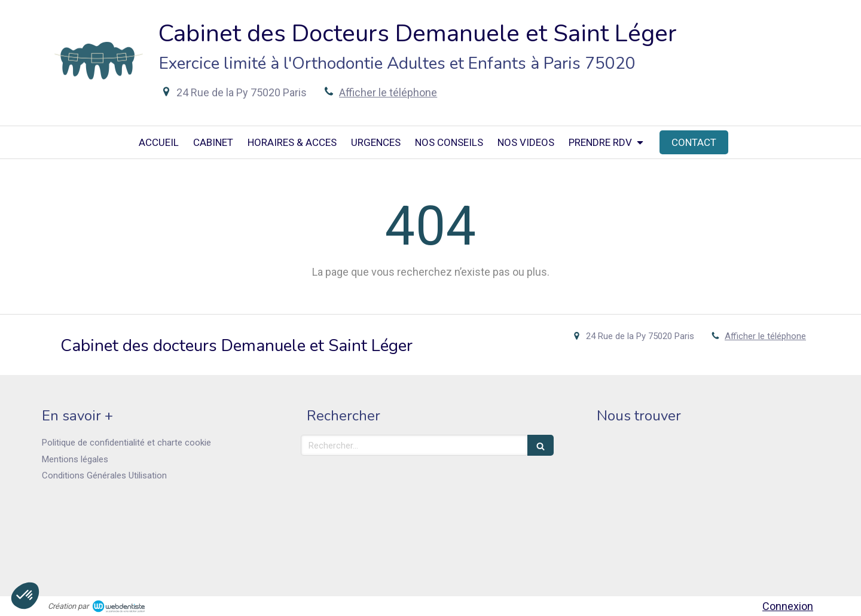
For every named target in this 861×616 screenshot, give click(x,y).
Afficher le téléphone (388, 92)
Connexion (788, 606)
